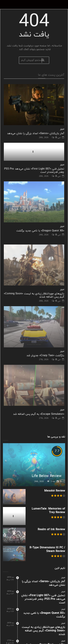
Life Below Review (47, 476)
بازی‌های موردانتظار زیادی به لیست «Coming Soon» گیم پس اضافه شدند (34, 295)
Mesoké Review (55, 491)
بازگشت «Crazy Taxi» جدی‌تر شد (45, 356)
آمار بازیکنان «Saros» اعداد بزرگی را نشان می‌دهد (36, 133)
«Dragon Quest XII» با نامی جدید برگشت (40, 231)
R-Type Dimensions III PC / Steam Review (47, 549)
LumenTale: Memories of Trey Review (48, 511)
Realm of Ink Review (51, 529)
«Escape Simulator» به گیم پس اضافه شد (39, 414)
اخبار (62, 129)
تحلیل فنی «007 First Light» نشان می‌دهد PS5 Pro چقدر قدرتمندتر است (34, 171)
